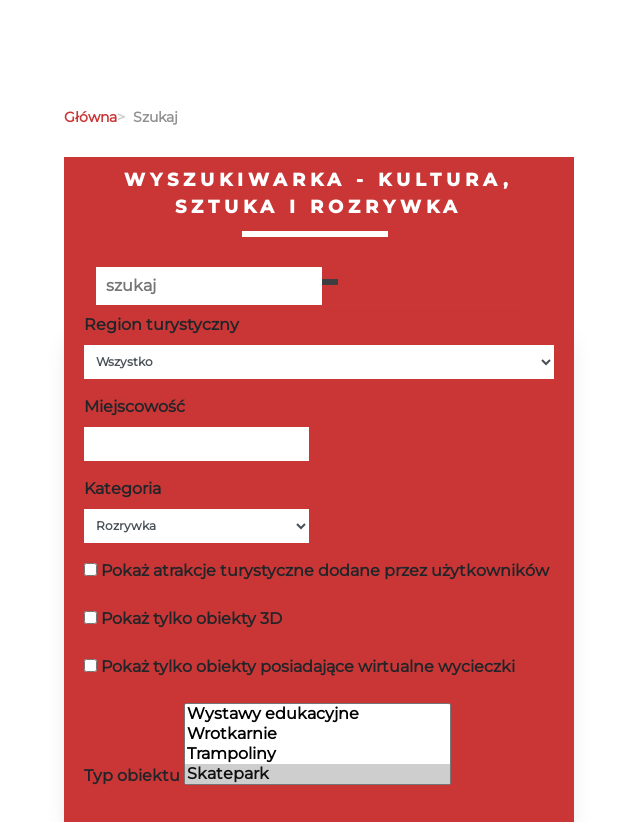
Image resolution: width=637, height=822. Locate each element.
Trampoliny (317, 754)
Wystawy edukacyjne (317, 714)
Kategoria (122, 488)
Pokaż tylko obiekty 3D (191, 618)
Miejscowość (134, 406)
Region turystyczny (161, 324)
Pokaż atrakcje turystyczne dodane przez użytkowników (325, 570)
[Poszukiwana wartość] (209, 286)
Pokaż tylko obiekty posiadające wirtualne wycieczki (308, 666)
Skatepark (317, 774)
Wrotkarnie (317, 734)
